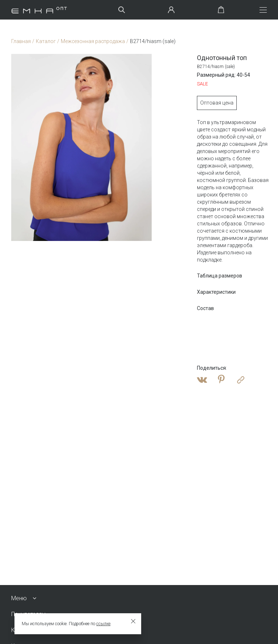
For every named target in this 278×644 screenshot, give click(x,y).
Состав (203, 308)
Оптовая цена (214, 103)
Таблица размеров (217, 276)
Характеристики (214, 292)
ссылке (103, 624)
